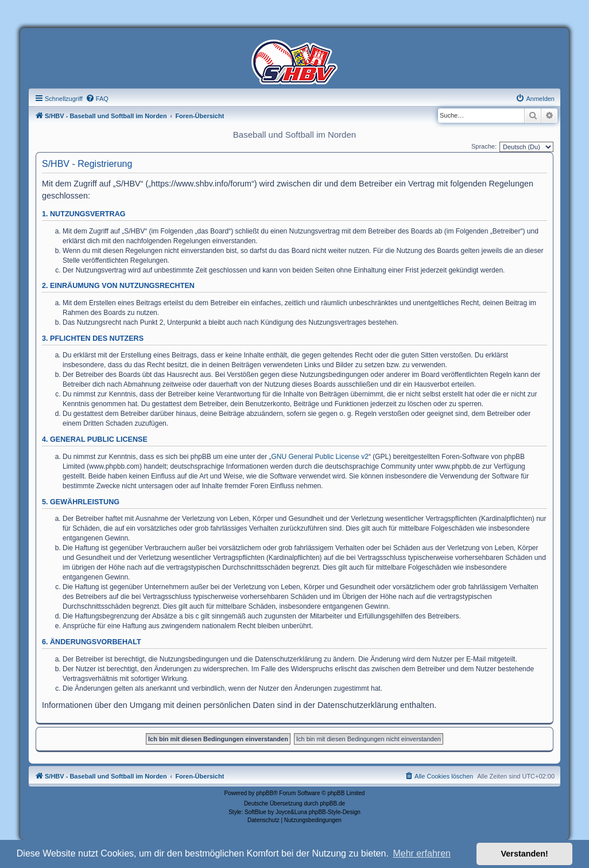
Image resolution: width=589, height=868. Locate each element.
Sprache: (484, 146)
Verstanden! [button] (525, 854)
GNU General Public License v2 (320, 457)
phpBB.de (332, 803)
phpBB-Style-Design (335, 812)
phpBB (265, 793)
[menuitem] (97, 99)
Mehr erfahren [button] (422, 853)
